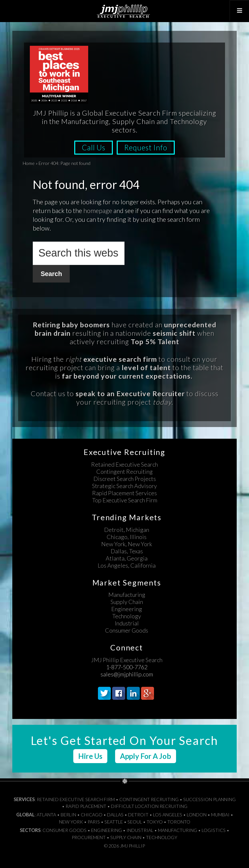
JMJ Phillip (124, 11)
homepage (98, 210)
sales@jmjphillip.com (127, 674)
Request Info (148, 148)
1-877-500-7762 (127, 667)
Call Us (92, 148)
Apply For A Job (146, 756)
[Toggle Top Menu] (238, 11)
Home (29, 163)
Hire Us (90, 756)
